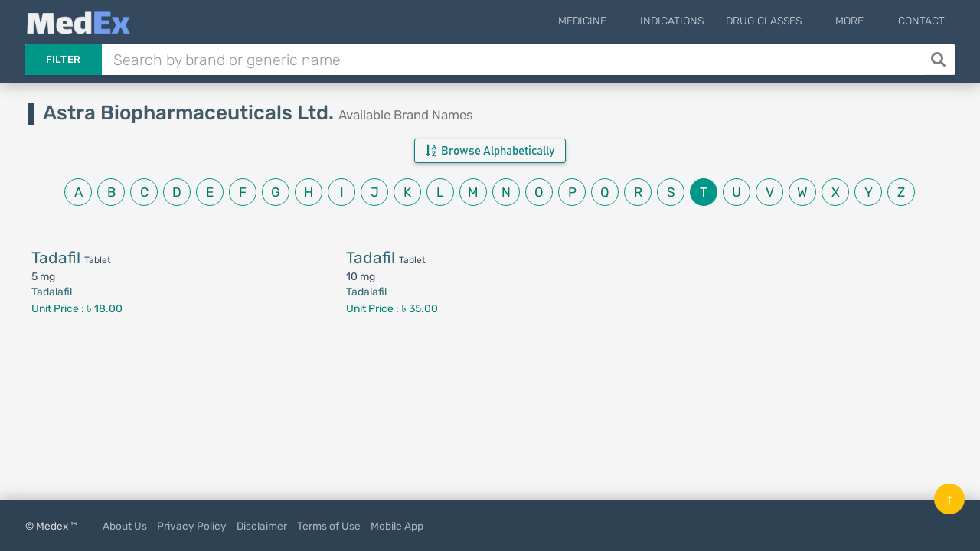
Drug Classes (787, 21)
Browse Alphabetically (490, 151)
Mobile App (397, 526)
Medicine (617, 21)
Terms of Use (329, 526)
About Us (125, 526)
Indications (696, 21)
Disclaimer (262, 526)
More (862, 21)
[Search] (940, 60)
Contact (921, 21)
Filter (64, 59)
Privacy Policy (192, 526)
